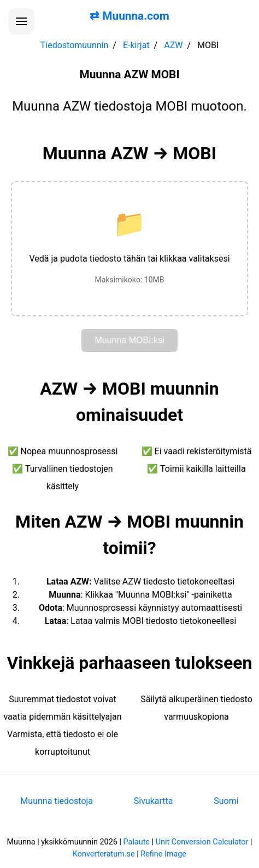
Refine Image (163, 854)
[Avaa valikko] (21, 21)
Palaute (137, 842)
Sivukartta (154, 801)
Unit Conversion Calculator (202, 842)
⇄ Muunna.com (129, 16)
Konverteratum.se (104, 854)
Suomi (226, 801)
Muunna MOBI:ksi (129, 340)
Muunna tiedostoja (57, 801)
